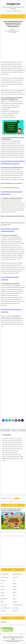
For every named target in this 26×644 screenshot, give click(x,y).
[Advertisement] (13, 48)
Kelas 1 (15, 583)
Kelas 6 (14, 31)
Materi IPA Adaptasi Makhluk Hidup (10, 188)
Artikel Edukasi (5, 574)
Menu (13, 16)
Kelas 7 (15, 593)
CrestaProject (9, 640)
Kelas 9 (15, 596)
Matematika (4, 599)
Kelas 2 (3, 586)
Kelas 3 (15, 586)
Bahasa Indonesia (18, 574)
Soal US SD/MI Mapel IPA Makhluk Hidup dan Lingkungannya (13, 24)
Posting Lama (22, 430)
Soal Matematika (5, 608)
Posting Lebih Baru (5, 430)
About (16, 637)
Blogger (13, 639)
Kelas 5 (15, 590)
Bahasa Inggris (5, 577)
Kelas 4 (3, 590)
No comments (13, 32)
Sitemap (17, 638)
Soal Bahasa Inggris (18, 605)
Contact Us (21, 637)
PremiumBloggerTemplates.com (13, 641)
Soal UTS (15, 611)
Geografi (3, 580)
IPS (2, 583)
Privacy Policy (11, 638)
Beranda (14, 430)
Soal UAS (18, 31)
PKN (14, 599)
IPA (14, 580)
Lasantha (21, 640)
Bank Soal (9, 31)
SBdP (2, 602)
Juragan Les (13, 4)
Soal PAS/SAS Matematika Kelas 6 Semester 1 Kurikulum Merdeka (11, 510)
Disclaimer (5, 638)
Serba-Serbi (4, 605)
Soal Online (16, 608)
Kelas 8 (3, 596)
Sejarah (15, 602)
